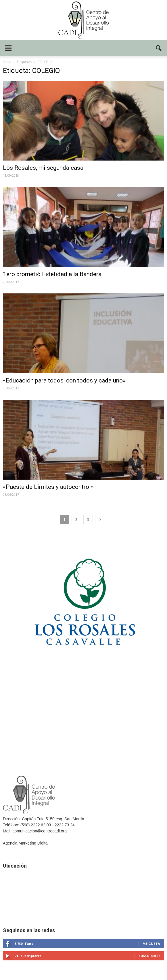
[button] (159, 48)
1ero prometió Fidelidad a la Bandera (52, 274)
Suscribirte (149, 956)
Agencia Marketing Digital (26, 843)
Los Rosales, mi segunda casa (43, 168)
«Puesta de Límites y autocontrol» (48, 487)
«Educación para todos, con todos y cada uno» (64, 380)
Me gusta (151, 944)
